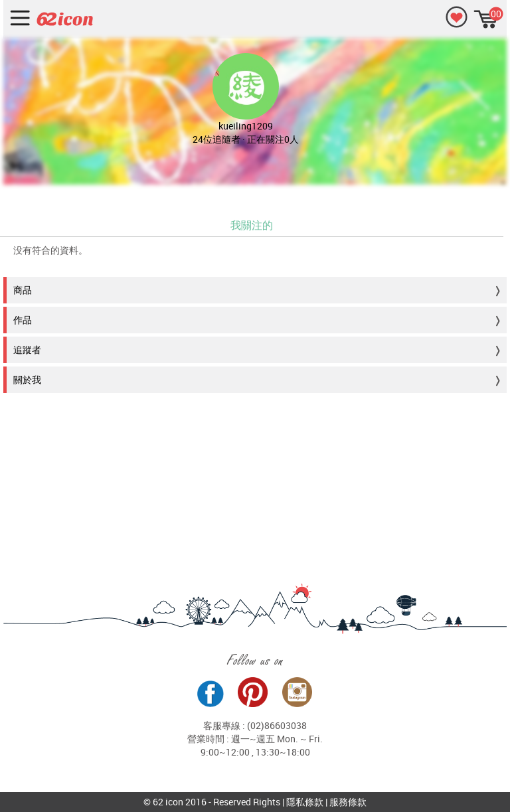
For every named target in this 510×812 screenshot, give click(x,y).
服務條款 (348, 802)
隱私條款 (305, 802)
